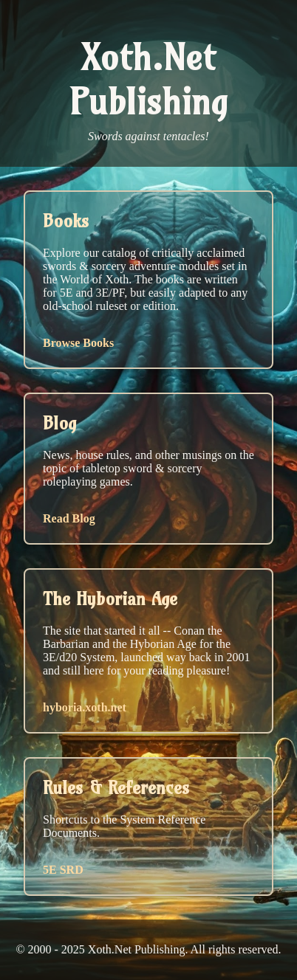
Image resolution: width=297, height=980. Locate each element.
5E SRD (63, 870)
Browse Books (78, 343)
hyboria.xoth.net (85, 707)
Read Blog (69, 518)
